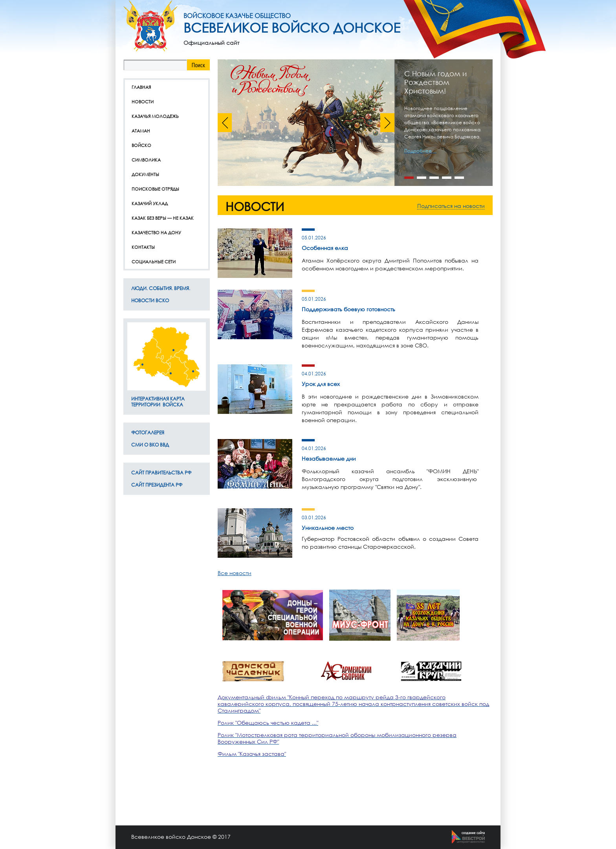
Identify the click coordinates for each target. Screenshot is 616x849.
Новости (143, 102)
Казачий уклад (150, 203)
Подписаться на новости (451, 206)
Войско (141, 145)
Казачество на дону (156, 232)
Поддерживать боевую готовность (348, 309)
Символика (146, 160)
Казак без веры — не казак (163, 218)
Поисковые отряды (155, 189)
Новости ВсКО (150, 300)
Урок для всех (321, 384)
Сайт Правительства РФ (161, 473)
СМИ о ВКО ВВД (150, 445)
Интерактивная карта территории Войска (158, 402)
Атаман (141, 131)
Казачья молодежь (155, 116)
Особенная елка (325, 248)
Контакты (143, 247)
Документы (145, 174)
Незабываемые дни (329, 458)
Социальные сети (154, 262)
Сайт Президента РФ (157, 485)
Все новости (235, 573)
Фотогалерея (148, 433)
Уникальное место (328, 528)
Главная (141, 87)
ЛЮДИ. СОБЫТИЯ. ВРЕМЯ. (161, 288)
